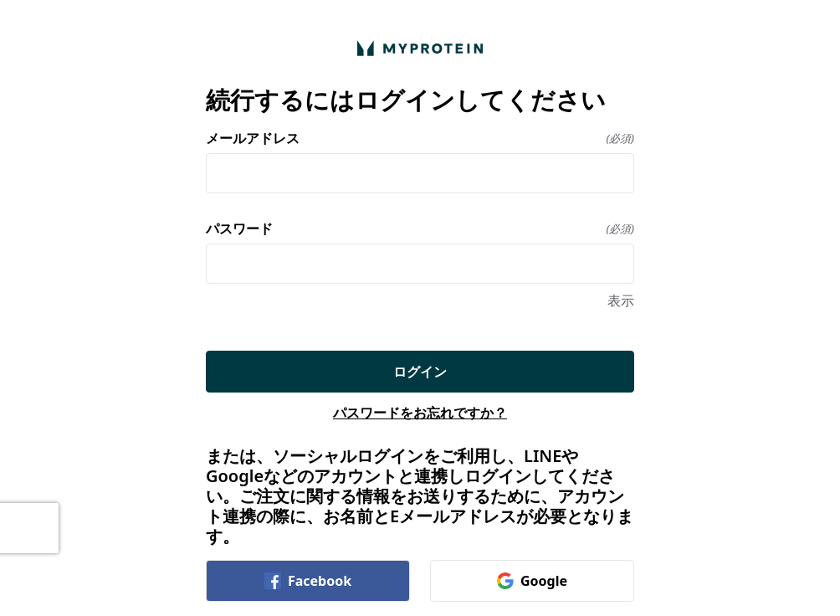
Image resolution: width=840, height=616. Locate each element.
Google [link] (532, 581)
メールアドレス (420, 138)
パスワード (420, 228)
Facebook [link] (308, 581)
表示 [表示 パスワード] (621, 300)
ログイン (420, 372)
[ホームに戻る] (420, 48)
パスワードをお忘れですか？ (420, 413)
